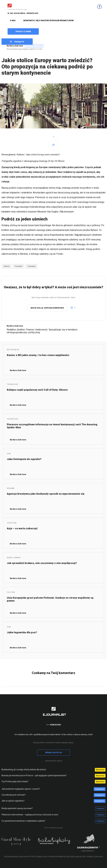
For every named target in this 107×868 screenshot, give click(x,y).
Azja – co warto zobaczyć (22, 528)
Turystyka (31, 266)
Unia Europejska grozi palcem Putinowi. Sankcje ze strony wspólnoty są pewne (50, 599)
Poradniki (19, 266)
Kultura (20, 155)
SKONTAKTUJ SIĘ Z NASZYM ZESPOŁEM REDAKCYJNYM (48, 21)
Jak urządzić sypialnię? (13, 801)
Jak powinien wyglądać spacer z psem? (21, 789)
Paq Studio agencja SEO (76, 857)
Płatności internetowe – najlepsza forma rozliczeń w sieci (30, 815)
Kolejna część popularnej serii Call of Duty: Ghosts (37, 390)
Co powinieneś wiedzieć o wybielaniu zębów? (23, 821)
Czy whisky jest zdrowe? (14, 795)
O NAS (13, 21)
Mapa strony (42, 857)
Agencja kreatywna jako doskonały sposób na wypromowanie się (46, 494)
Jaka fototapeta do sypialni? (24, 459)
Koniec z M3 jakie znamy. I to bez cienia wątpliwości (38, 355)
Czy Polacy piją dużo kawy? (15, 781)
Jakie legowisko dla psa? (22, 632)
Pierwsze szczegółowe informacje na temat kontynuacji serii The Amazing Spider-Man (52, 426)
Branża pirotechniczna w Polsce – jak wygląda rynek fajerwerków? (34, 775)
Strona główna (8, 155)
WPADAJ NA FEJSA (54, 753)
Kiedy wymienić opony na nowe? (17, 808)
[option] (19, 843)
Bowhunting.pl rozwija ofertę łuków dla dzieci (24, 770)
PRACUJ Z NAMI (23, 31)
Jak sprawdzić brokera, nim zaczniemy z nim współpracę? (42, 563)
